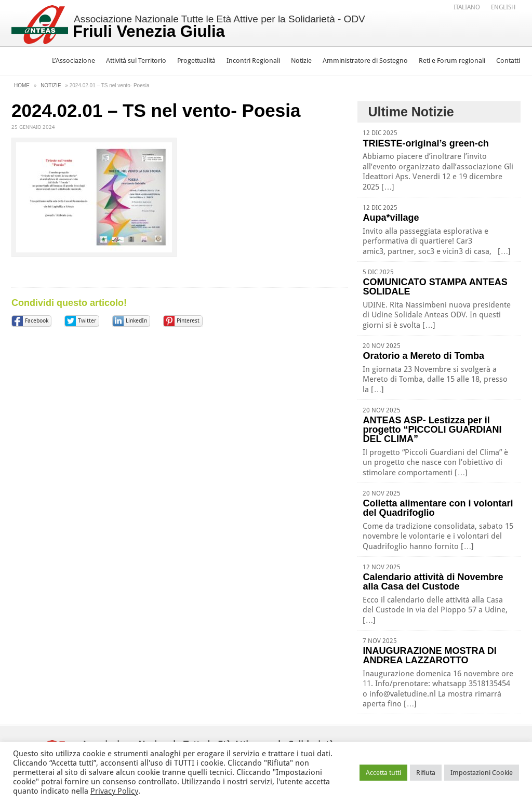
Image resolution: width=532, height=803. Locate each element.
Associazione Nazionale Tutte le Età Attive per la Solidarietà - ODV (219, 27)
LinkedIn (136, 321)
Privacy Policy (114, 791)
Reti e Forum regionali (452, 61)
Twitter (87, 321)
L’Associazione (74, 61)
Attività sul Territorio (136, 61)
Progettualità (196, 61)
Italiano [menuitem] (467, 7)
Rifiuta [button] (426, 773)
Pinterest (188, 321)
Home (22, 85)
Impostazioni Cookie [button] (482, 773)
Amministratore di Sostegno (365, 61)
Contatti (508, 61)
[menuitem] (467, 7)
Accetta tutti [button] (383, 773)
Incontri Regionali (253, 61)
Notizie (301, 61)
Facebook (37, 321)
